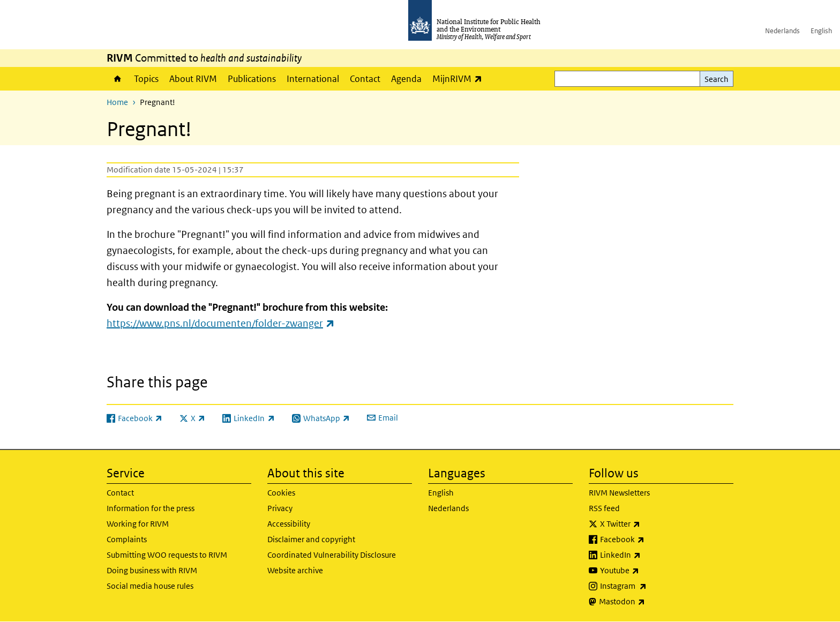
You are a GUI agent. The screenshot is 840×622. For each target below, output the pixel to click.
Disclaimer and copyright (311, 539)
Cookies (281, 493)
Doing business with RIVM (152, 570)
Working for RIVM (138, 524)
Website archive (295, 570)
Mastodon (650, 602)
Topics (146, 79)
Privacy (280, 508)
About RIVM (193, 79)
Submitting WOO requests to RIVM (167, 555)
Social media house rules (150, 586)
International (313, 79)
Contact (365, 79)
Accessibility (289, 524)
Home (118, 79)
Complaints (127, 539)
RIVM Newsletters (619, 493)
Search (717, 79)
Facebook (650, 539)
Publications (252, 79)
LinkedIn (648, 555)
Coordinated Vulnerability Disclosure (332, 555)
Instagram (651, 586)
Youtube (648, 571)
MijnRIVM (460, 78)
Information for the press (151, 508)
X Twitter (648, 524)
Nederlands (782, 31)
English (821, 31)
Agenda (406, 79)
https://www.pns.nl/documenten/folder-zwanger (221, 323)
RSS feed (604, 508)
